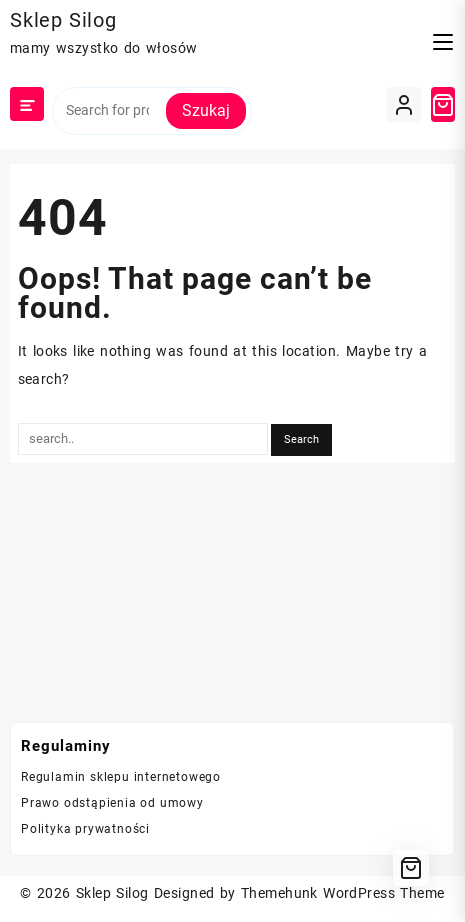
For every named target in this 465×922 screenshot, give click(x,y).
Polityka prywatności (85, 829)
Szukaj (206, 110)
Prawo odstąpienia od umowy (112, 803)
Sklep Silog (63, 20)
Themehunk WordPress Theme (343, 893)
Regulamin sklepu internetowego (121, 777)
